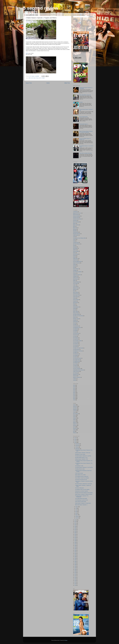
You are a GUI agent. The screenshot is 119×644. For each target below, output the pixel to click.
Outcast (75, 298)
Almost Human (76, 215)
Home (48, 83)
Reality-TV (75, 424)
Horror (74, 421)
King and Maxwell (76, 282)
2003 (75, 536)
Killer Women (76, 279)
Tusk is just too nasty (79, 473)
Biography (75, 409)
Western (75, 433)
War (74, 431)
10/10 (74, 400)
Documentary (76, 414)
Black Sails (75, 228)
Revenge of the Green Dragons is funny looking (84, 493)
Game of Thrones (76, 263)
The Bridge (75, 330)
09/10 (74, 398)
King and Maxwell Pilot (83, 117)
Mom (74, 291)
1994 (75, 549)
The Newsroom (76, 354)
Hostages (75, 270)
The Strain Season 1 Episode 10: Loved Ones (84, 484)
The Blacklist (75, 329)
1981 (75, 569)
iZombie (75, 380)
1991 (75, 553)
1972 (75, 584)
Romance (75, 425)
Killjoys (74, 281)
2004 (75, 534)
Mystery (75, 422)
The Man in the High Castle (78, 348)
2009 (75, 526)
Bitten (74, 226)
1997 (75, 544)
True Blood (75, 366)
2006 (75, 531)
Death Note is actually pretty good (85, 153)
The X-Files (75, 364)
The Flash (75, 336)
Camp (74, 237)
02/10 (74, 388)
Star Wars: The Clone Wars (78, 316)
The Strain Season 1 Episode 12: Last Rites (83, 456)
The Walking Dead (76, 361)
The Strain (75, 357)
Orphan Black (76, 297)
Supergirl (75, 320)
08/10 (74, 397)
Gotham (75, 264)
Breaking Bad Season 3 (84, 124)
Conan (74, 239)
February (77, 516)
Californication (76, 235)
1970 (75, 585)
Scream (75, 305)
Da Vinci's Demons (77, 244)
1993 (75, 550)
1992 (75, 552)
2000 (75, 539)
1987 (75, 560)
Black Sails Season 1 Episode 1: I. (81, 505)
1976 (75, 577)
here (85, 26)
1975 (75, 579)
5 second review (41, 8)
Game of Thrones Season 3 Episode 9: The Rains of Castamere (86, 132)
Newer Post (29, 83)
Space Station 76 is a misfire (80, 475)
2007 (75, 530)
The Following (76, 338)
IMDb (27, 53)
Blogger (66, 640)
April (76, 513)
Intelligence (75, 276)
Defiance (75, 250)
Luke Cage (75, 286)
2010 (75, 525)
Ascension (75, 220)
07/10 (74, 395)
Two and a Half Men (77, 369)
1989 (75, 557)
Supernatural (76, 322)
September (78, 449)
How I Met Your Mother (77, 272)
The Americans (76, 326)
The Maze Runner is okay (80, 469)
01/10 (74, 387)
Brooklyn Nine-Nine (77, 234)
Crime (74, 412)
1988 (75, 558)
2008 (75, 528)
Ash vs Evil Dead (76, 222)
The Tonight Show (76, 360)
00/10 (30, 78)
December (77, 444)
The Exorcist (75, 335)
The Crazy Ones (76, 333)
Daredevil (75, 247)
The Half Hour (76, 339)
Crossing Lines (76, 242)
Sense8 (75, 310)
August (77, 507)
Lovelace (81, 102)
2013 (75, 520)
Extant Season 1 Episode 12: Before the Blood (84, 494)
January (77, 518)
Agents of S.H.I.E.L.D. (77, 213)
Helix (74, 267)
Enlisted (75, 256)
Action (35, 78)
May (76, 512)
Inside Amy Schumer (77, 275)
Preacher (75, 301)
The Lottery (75, 347)
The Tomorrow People (77, 358)
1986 (75, 561)
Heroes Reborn (76, 269)
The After (75, 325)
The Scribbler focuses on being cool (82, 476)
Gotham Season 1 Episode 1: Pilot (81, 459)
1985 (75, 563)
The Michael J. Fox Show (78, 351)
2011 (75, 523)
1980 (75, 571)
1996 (75, 545)
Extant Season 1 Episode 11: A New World (83, 503)
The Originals (76, 355)
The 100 (75, 323)
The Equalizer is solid (79, 466)
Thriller (74, 430)
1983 (75, 566)
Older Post (67, 83)
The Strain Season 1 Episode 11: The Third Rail (84, 467)
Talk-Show (75, 428)
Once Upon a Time (77, 295)
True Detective (76, 367)
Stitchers (75, 317)
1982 (75, 568)
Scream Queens (76, 307)
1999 (75, 541)
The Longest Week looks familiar (81, 498)
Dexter (74, 253)
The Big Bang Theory (77, 328)
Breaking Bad (76, 232)
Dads (74, 245)
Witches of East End (77, 377)
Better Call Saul (76, 225)
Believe (74, 223)
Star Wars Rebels (76, 314)
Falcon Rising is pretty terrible (81, 502)
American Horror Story (77, 219)
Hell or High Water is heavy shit (85, 95)
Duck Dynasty (76, 254)
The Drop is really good (79, 488)
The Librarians (76, 345)
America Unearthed (77, 216)
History (74, 420)
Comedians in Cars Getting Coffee (79, 238)
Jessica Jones (76, 278)
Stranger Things (76, 319)
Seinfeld (75, 308)
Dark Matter (75, 248)
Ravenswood (76, 303)
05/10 (74, 393)
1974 (75, 581)
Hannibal (75, 266)
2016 (75, 439)
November (77, 445)
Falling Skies (75, 259)
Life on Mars (75, 283)
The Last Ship (76, 342)
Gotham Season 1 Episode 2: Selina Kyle (83, 453)
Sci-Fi (40, 78)
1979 (75, 573)
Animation (75, 408)
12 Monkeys (75, 212)
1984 (75, 565)
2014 (32, 78)
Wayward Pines (76, 374)
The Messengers (76, 350)
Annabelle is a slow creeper (80, 454)
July (76, 508)
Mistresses (75, 289)
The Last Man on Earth (77, 341)
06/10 (74, 394)
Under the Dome (76, 371)
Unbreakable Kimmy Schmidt (78, 370)
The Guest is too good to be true (81, 480)
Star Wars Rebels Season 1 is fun (81, 457)
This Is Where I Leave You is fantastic (82, 478)
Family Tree (75, 260)
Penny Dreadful (76, 300)
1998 (75, 542)
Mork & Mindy (76, 292)
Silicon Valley (76, 311)
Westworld (75, 376)
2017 (75, 438)
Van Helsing (75, 373)
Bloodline (75, 231)
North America (76, 294)
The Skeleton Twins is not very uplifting (82, 489)
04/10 (74, 391)
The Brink (75, 332)
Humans (75, 273)
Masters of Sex (76, 288)
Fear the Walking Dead (77, 261)
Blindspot (75, 229)
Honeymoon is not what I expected (82, 491)
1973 (75, 582)
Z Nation (43, 78)
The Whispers (76, 363)
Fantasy (75, 418)
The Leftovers (76, 344)
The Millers (75, 352)
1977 (75, 576)
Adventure (75, 406)
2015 (75, 441)
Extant (74, 257)
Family (74, 417)
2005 (75, 533)
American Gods (76, 217)
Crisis (74, 241)
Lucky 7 (75, 285)
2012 (75, 522)
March (77, 515)
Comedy (75, 411)
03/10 (74, 390)
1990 (75, 555)
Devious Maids (76, 251)
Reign (74, 304)
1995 (75, 547)
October (77, 447)
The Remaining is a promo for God (82, 500)
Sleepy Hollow (76, 313)
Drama (37, 78)
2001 (75, 537)
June (76, 510)
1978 (75, 574)
